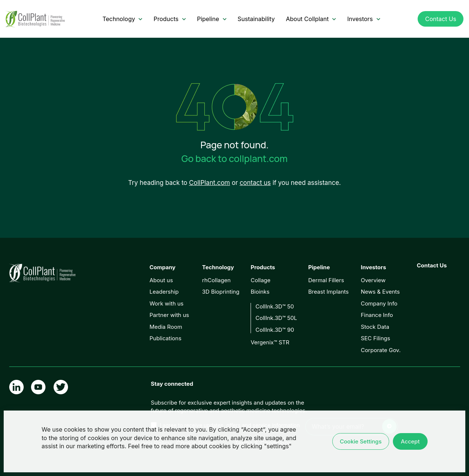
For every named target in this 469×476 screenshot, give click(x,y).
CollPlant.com (210, 183)
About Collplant (311, 19)
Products (170, 19)
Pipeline (212, 19)
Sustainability (256, 19)
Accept (410, 441)
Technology (122, 19)
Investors (363, 19)
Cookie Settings (361, 441)
